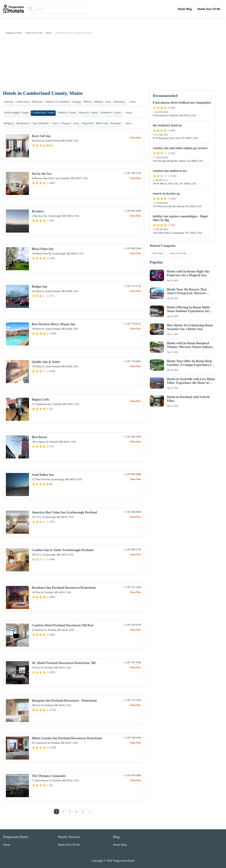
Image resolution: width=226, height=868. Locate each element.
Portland (116, 123)
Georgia (76, 102)
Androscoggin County (16, 112)
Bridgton (9, 123)
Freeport (66, 123)
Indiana (98, 102)
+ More (132, 102)
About (6, 845)
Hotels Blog (185, 9)
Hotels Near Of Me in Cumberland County (74, 33)
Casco (55, 123)
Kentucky (119, 102)
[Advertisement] (113, 64)
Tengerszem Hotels (14, 33)
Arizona (8, 102)
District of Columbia (57, 102)
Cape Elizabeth (40, 123)
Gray (76, 123)
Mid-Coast (102, 123)
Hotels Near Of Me (209, 9)
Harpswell (88, 123)
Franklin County (67, 112)
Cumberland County (43, 112)
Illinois (88, 102)
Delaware (37, 102)
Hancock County (88, 112)
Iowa (108, 102)
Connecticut (22, 102)
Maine (49, 33)
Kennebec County (111, 112)
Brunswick (23, 123)
